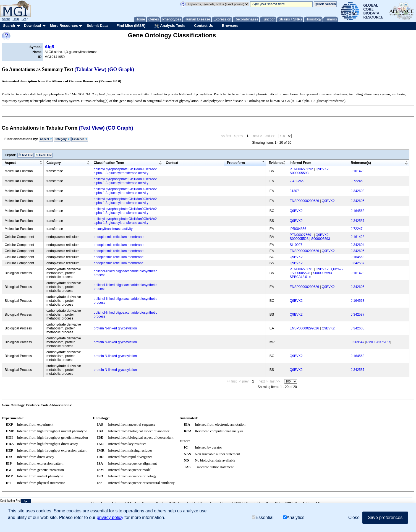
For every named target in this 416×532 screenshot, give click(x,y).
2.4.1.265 (297, 181)
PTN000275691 (301, 235)
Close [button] (354, 517)
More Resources (64, 26)
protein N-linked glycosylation (115, 328)
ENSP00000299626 (304, 201)
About (6, 19)
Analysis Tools (170, 26)
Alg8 (49, 47)
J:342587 (358, 221)
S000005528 (299, 239)
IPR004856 (298, 229)
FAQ (25, 19)
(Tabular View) (91, 69)
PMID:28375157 (378, 342)
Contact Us (204, 26)
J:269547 (358, 342)
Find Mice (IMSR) (131, 26)
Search (9, 26)
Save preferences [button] (385, 517)
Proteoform (236, 163)
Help (16, 19)
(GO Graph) (121, 69)
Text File (26, 155)
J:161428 (358, 171)
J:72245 (357, 181)
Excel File (44, 155)
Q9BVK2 (322, 169)
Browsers (230, 26)
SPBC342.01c (300, 277)
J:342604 (358, 245)
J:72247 (357, 229)
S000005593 (299, 173)
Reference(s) (361, 163)
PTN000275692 (301, 169)
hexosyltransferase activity (113, 229)
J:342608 (358, 191)
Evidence (80, 139)
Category (62, 139)
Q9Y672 (337, 269)
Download (32, 26)
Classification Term (109, 163)
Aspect (46, 139)
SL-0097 (296, 245)
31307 (294, 191)
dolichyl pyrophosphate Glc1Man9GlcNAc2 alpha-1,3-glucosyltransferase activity (125, 171)
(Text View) (92, 128)
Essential (263, 517)
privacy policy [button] (110, 517)
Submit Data (97, 26)
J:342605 (358, 201)
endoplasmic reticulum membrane (119, 237)
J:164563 (358, 211)
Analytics (294, 517)
